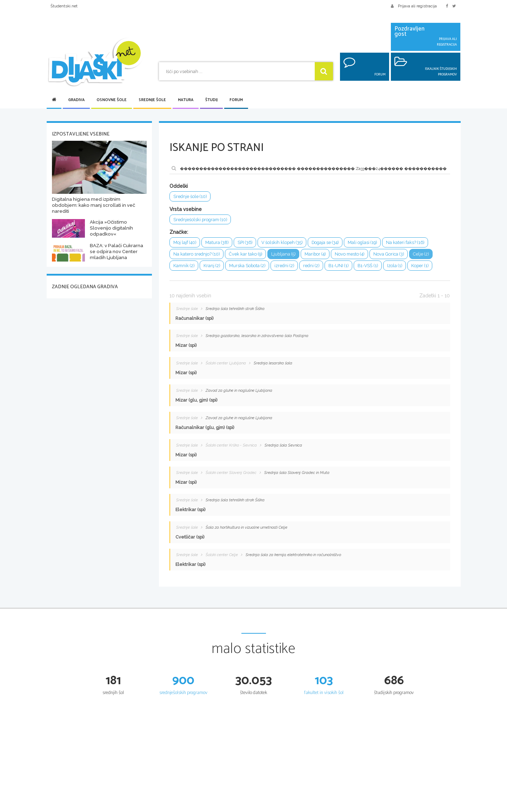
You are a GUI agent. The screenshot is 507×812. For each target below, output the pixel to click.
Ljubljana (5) (284, 254)
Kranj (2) (212, 266)
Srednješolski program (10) (200, 220)
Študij (211, 100)
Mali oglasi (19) (363, 243)
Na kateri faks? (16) (406, 243)
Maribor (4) (315, 254)
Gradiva (76, 100)
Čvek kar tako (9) (246, 254)
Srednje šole (152, 100)
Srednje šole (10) (190, 196)
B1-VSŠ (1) (368, 266)
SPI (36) (245, 243)
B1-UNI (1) (338, 266)
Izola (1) (395, 266)
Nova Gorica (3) (389, 254)
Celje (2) (421, 254)
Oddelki (179, 186)
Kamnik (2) (184, 266)
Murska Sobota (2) (247, 266)
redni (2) (311, 266)
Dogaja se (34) (326, 243)
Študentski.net (64, 6)
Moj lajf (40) (185, 243)
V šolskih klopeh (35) (282, 243)
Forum (236, 100)
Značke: (179, 232)
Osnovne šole (112, 100)
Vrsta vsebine (186, 209)
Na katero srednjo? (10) (196, 254)
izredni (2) (284, 266)
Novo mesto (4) (350, 254)
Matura (186, 100)
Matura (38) (217, 243)
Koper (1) (420, 266)
